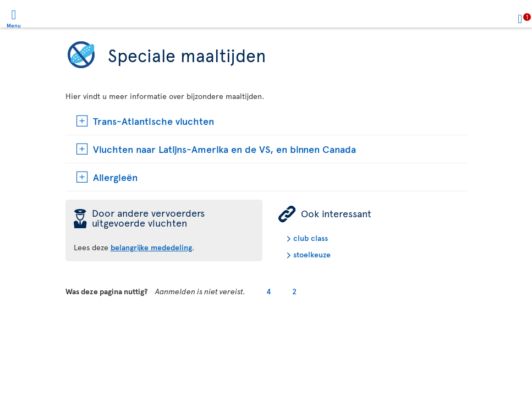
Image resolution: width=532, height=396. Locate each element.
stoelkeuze (312, 254)
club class (311, 238)
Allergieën (115, 177)
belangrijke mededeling (151, 247)
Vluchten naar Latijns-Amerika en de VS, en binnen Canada (224, 149)
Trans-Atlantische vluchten (153, 121)
